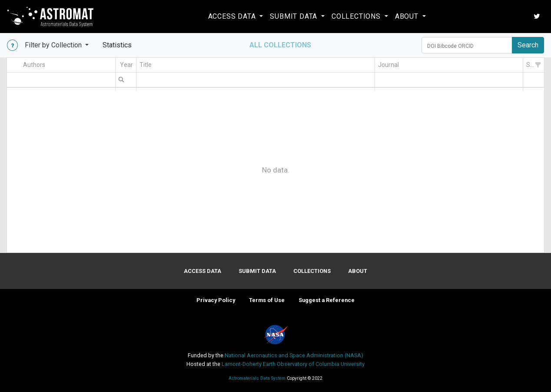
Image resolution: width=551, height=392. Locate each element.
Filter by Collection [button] (54, 45)
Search (528, 45)
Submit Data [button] (295, 16)
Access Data (202, 271)
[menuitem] (121, 79)
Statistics (121, 44)
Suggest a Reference (327, 300)
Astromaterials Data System (258, 378)
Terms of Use (267, 300)
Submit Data (257, 271)
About (358, 271)
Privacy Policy (216, 300)
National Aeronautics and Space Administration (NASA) (294, 355)
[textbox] (68, 80)
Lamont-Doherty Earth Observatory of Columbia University (293, 364)
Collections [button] (357, 16)
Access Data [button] (233, 16)
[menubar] (121, 79)
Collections (312, 271)
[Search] (467, 45)
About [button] (408, 16)
